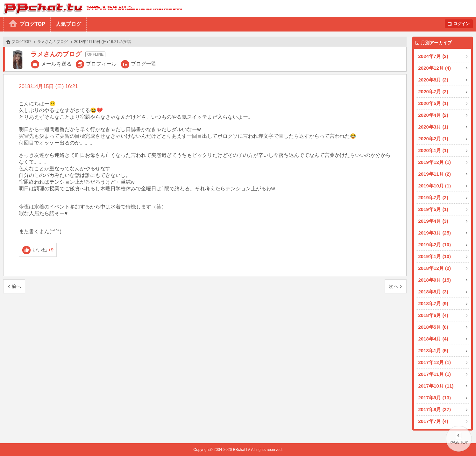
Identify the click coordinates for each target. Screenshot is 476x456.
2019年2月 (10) (435, 245)
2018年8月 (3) (433, 292)
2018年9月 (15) (435, 280)
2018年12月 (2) (435, 268)
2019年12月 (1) (435, 162)
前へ (16, 286)
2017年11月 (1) (435, 374)
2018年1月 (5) (433, 351)
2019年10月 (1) (435, 186)
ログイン (461, 24)
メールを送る (56, 64)
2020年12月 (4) (435, 68)
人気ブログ (68, 24)
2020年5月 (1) (433, 103)
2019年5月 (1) (433, 209)
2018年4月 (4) (433, 339)
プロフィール (101, 64)
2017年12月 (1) (435, 362)
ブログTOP (32, 24)
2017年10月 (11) (436, 386)
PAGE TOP (459, 439)
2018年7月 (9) (433, 303)
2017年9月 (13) (435, 398)
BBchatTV (91, 8)
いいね (43, 250)
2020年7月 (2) (433, 91)
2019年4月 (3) (433, 221)
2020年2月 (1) (433, 139)
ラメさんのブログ (53, 42)
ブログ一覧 (144, 64)
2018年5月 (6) (433, 327)
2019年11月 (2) (435, 174)
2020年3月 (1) (433, 127)
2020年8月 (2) (433, 80)
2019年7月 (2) (433, 197)
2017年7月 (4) (433, 421)
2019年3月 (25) (435, 233)
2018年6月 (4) (433, 315)
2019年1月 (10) (435, 256)
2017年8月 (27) (435, 409)
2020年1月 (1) (433, 150)
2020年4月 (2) (433, 115)
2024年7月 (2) (433, 56)
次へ (394, 286)
